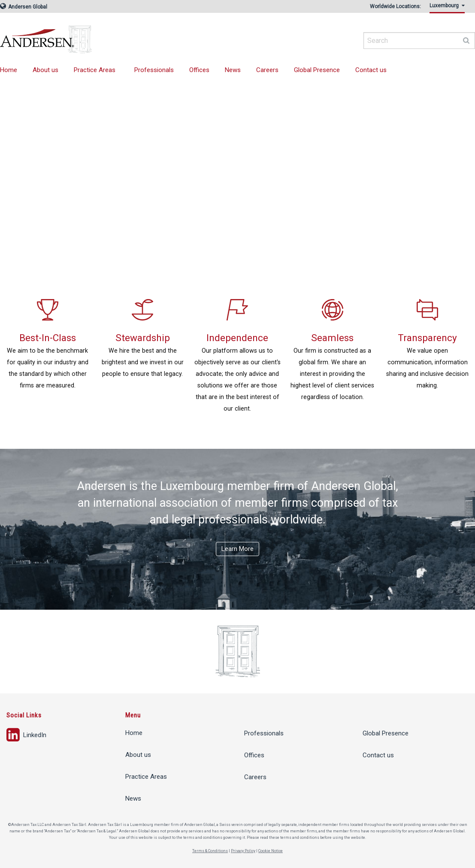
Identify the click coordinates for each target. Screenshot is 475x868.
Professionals (154, 70)
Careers (267, 70)
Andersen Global (24, 7)
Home (134, 733)
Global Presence (317, 70)
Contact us (371, 70)
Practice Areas (95, 70)
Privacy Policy (243, 851)
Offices (199, 70)
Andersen (129, 36)
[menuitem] (449, 8)
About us (45, 70)
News (233, 70)
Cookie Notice (271, 851)
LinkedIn (26, 735)
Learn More (237, 549)
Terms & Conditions (210, 851)
